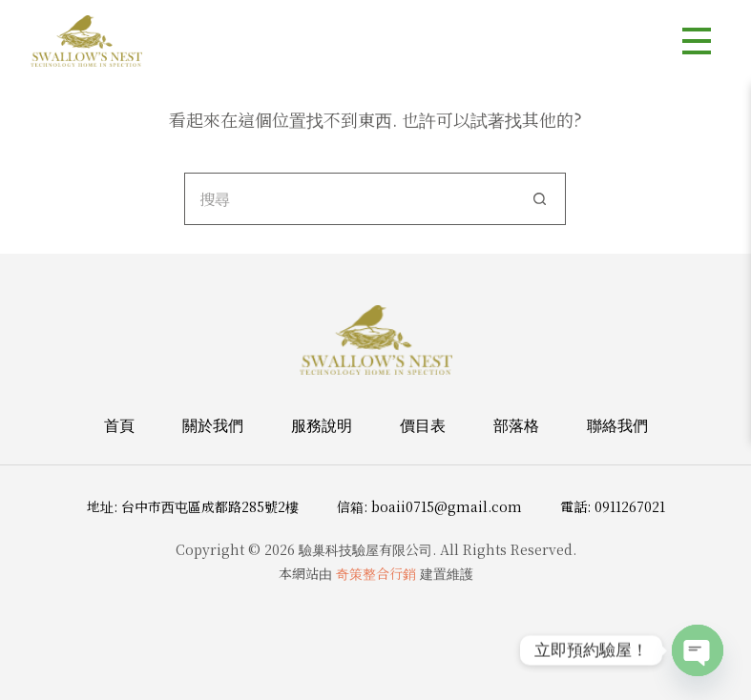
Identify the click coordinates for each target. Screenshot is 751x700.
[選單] (697, 41)
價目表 (423, 425)
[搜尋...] (349, 199)
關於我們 (213, 425)
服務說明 (322, 425)
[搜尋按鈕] (540, 199)
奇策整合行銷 (376, 573)
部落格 (516, 425)
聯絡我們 (617, 425)
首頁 (119, 425)
